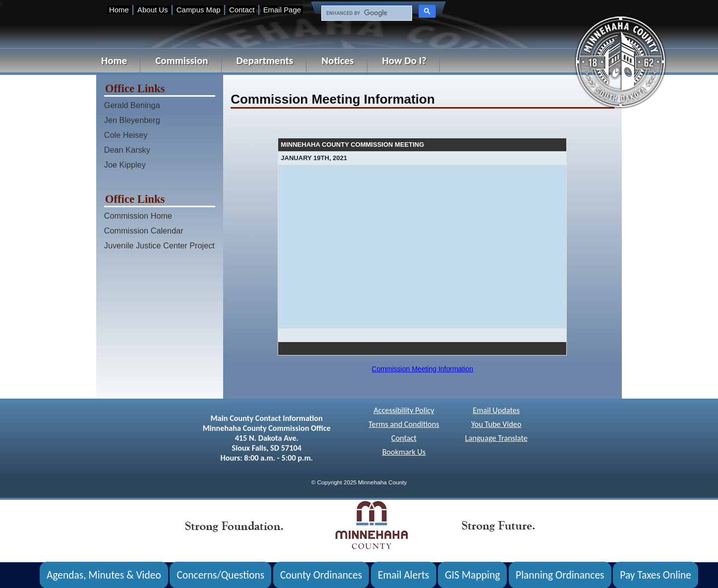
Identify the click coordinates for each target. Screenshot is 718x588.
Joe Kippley (125, 165)
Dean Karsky (127, 150)
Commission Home (138, 216)
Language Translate (496, 438)
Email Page (282, 10)
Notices (337, 60)
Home (119, 10)
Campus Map (199, 10)
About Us (152, 10)
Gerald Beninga (132, 105)
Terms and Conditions (404, 424)
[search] (366, 13)
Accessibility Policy (404, 410)
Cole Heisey (126, 135)
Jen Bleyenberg (132, 120)
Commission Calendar (144, 231)
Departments (265, 60)
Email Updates (496, 410)
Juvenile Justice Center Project (159, 245)
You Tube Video (496, 424)
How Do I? (405, 60)
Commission (181, 60)
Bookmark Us (404, 452)
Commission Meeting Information (423, 369)
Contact (242, 10)
